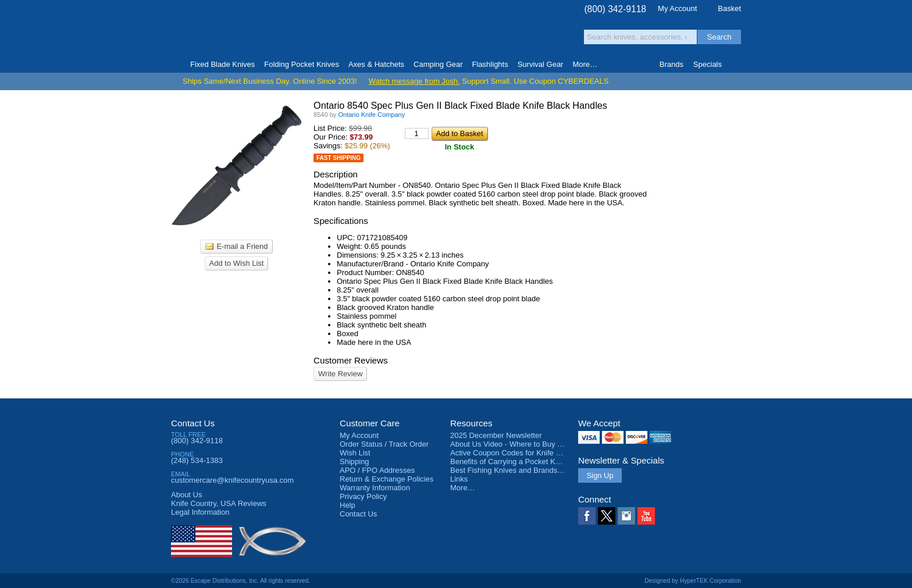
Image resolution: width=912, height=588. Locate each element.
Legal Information (200, 512)
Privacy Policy (363, 496)
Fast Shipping (339, 158)
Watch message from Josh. (414, 81)
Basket (729, 8)
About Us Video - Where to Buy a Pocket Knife (528, 444)
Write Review (340, 374)
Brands (671, 64)
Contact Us (193, 423)
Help (348, 505)
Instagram (626, 516)
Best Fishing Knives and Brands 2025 (513, 470)
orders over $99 (417, 35)
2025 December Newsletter (496, 435)
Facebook (587, 516)
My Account (677, 8)
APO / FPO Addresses (377, 470)
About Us (186, 495)
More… (463, 488)
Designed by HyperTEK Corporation (693, 581)
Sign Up (600, 475)
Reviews (219, 503)
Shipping (355, 462)
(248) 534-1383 (197, 460)
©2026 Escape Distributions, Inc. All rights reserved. (241, 581)
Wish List (355, 453)
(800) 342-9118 (615, 9)
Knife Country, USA (220, 30)
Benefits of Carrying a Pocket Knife (509, 462)
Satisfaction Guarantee (352, 32)
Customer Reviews (351, 360)
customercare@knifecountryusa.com (232, 480)
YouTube (646, 516)
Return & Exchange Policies (386, 479)
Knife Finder (736, 65)
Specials (708, 64)
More (585, 64)
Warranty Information (375, 488)
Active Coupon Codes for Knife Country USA (525, 453)
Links (459, 479)
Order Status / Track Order (384, 444)
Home (176, 65)
